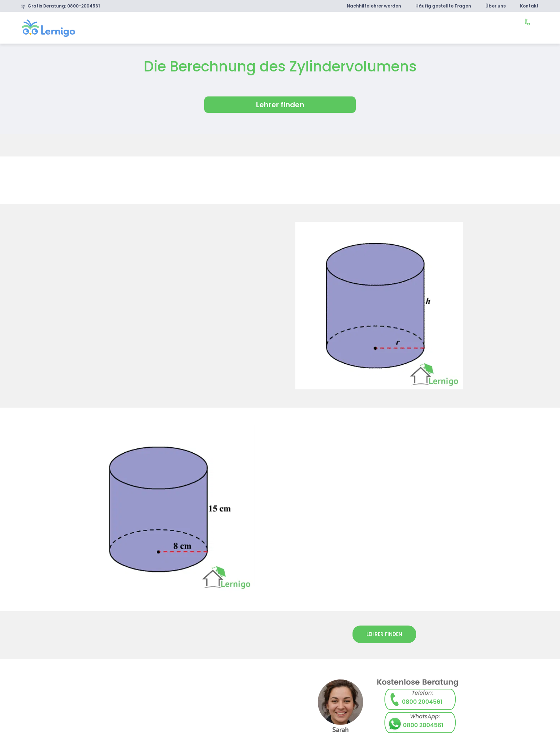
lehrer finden (384, 634)
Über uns (496, 6)
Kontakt (529, 6)
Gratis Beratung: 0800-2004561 (61, 6)
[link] (48, 27)
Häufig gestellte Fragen (443, 6)
